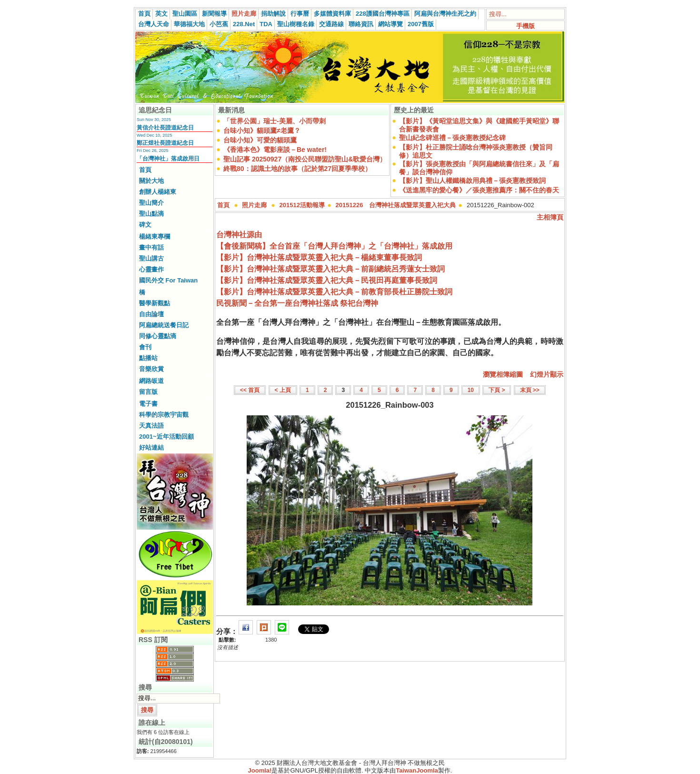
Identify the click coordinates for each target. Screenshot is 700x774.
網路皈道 (151, 381)
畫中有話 (151, 247)
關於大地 (151, 181)
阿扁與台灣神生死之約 (445, 14)
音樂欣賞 (151, 369)
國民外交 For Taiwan (168, 280)
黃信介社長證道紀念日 (165, 128)
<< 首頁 (250, 390)
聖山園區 (185, 14)
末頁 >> (530, 390)
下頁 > (497, 390)
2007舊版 (421, 24)
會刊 (145, 347)
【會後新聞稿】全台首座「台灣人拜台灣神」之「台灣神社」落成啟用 (334, 246)
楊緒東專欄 (155, 236)
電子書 (148, 404)
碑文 (145, 225)
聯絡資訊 (361, 24)
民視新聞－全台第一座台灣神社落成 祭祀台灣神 (297, 303)
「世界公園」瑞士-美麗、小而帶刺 (275, 121)
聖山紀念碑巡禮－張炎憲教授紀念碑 (452, 138)
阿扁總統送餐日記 (164, 325)
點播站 (148, 358)
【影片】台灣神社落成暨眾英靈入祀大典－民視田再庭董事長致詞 (327, 280)
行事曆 (300, 14)
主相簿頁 (550, 217)
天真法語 (151, 426)
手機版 (525, 26)
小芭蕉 (219, 24)
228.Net (244, 24)
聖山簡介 (151, 203)
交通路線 (331, 24)
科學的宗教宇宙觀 (164, 415)
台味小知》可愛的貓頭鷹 (260, 140)
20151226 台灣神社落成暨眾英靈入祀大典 (396, 205)
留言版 (148, 392)
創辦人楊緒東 (158, 192)
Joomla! (260, 770)
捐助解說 (273, 14)
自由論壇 (151, 314)
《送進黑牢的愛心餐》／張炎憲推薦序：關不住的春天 (479, 190)
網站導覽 (390, 24)
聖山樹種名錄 (296, 24)
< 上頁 (283, 390)
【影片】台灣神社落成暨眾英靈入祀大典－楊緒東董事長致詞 (319, 257)
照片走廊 (244, 14)
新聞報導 (214, 14)
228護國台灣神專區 (383, 14)
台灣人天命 (154, 24)
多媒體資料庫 (332, 14)
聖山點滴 (151, 214)
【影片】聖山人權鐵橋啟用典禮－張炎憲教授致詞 (472, 181)
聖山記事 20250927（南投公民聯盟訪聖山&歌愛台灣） (305, 159)
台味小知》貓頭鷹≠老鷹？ (262, 131)
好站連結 (151, 447)
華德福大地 (189, 24)
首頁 (144, 14)
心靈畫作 (151, 269)
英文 (161, 14)
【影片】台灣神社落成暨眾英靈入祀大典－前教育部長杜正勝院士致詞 (334, 292)
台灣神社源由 (239, 235)
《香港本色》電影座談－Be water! (275, 150)
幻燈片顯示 (547, 374)
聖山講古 (151, 258)
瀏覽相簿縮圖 (503, 374)
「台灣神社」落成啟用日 (168, 159)
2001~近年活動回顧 (166, 437)
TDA (266, 24)
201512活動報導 (302, 205)
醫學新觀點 (155, 303)
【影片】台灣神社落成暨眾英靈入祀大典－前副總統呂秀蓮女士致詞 (330, 269)
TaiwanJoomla (417, 770)
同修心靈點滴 (158, 336)
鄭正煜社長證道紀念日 (165, 143)
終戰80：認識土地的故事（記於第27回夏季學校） (297, 169)
